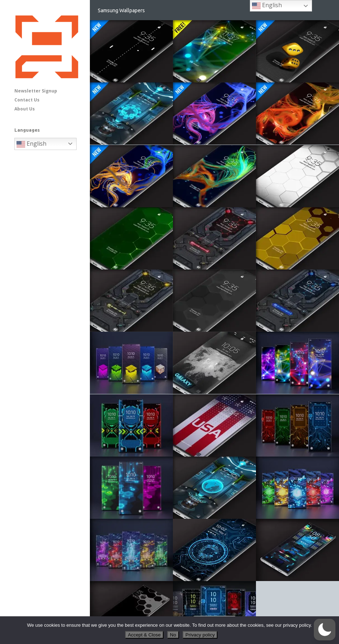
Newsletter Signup (36, 91)
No (173, 635)
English (31, 144)
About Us (25, 109)
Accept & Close (144, 635)
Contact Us (27, 100)
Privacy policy (200, 635)
